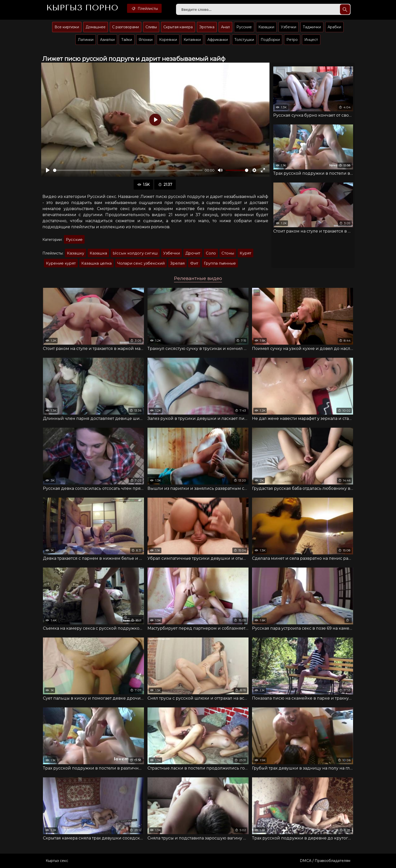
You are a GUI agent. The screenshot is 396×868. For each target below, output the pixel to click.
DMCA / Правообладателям (325, 861)
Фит (194, 263)
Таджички (312, 27)
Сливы (151, 27)
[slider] (128, 170)
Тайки (127, 40)
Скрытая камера (178, 27)
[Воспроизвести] (48, 170)
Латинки (86, 40)
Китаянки (192, 40)
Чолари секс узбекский (141, 263)
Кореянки (168, 40)
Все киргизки (67, 27)
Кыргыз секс (57, 861)
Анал (225, 27)
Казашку (76, 253)
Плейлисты (144, 8)
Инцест (311, 40)
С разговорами (126, 27)
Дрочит (193, 253)
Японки (146, 40)
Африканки (218, 40)
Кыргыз (82, 8)
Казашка (98, 253)
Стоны (228, 253)
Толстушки (244, 40)
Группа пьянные (220, 263)
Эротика (207, 27)
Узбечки (289, 27)
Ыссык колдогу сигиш (135, 253)
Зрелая (177, 263)
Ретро (292, 40)
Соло (211, 253)
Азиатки (107, 40)
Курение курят (61, 263)
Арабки (334, 27)
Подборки (270, 40)
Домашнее (96, 27)
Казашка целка (96, 263)
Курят (245, 253)
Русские (244, 27)
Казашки (266, 27)
